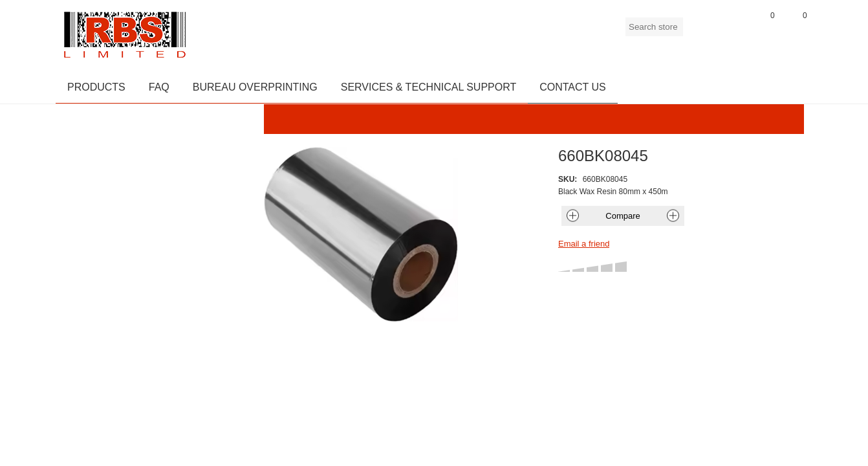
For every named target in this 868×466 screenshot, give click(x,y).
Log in (732, 32)
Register (699, 32)
